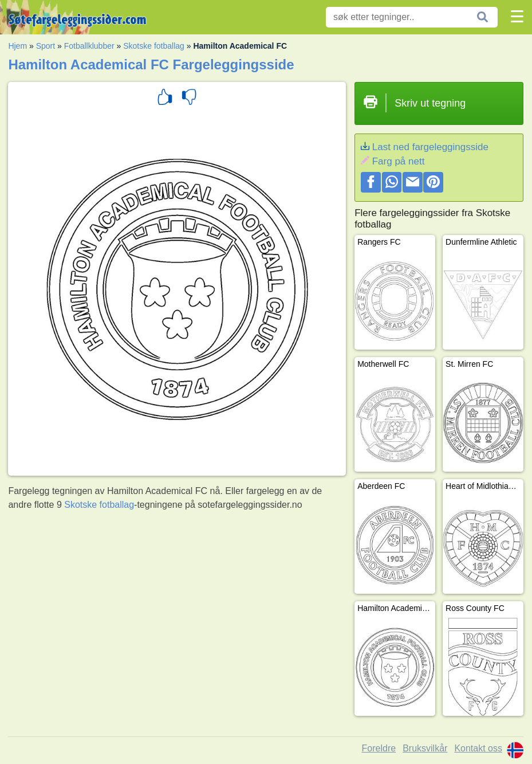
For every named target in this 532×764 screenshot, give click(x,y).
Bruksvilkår (425, 748)
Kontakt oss (478, 748)
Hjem (17, 46)
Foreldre (379, 748)
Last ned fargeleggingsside (430, 147)
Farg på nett (399, 161)
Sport (46, 46)
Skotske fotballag (154, 46)
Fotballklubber (89, 46)
